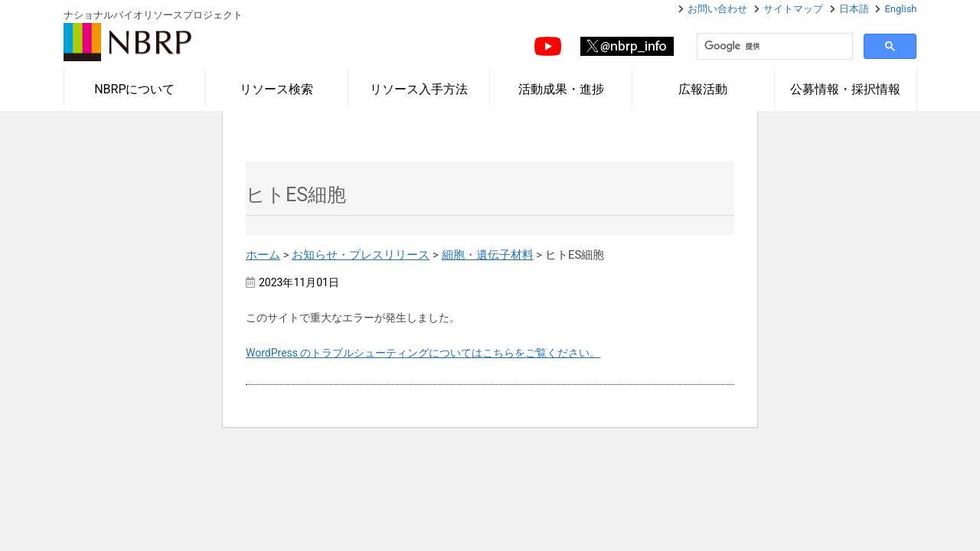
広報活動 (703, 89)
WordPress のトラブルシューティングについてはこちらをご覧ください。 (423, 353)
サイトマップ (793, 9)
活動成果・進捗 (561, 89)
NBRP (128, 42)
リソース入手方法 (419, 89)
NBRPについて (134, 89)
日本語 (854, 9)
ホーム (263, 255)
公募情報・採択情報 (845, 89)
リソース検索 (276, 89)
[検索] (773, 47)
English (900, 9)
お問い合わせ (717, 9)
